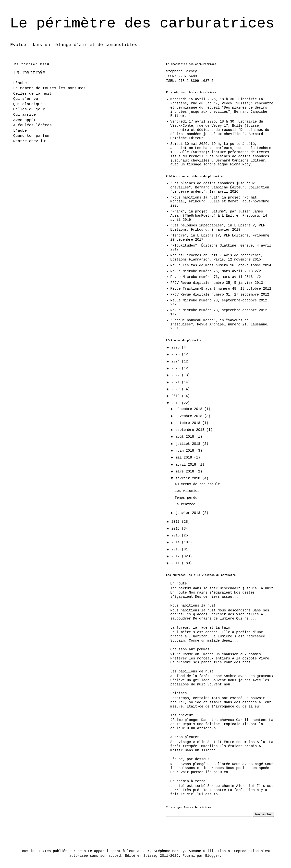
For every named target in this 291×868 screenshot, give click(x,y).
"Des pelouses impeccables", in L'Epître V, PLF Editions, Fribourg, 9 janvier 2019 (218, 228)
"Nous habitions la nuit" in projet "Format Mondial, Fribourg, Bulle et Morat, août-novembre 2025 (220, 202)
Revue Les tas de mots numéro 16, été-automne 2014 (221, 265)
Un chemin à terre (188, 781)
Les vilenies (187, 491)
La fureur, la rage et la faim (200, 628)
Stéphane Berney (182, 71)
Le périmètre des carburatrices (142, 24)
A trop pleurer (185, 737)
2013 (177, 549)
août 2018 (186, 437)
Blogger (212, 856)
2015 (177, 535)
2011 (177, 563)
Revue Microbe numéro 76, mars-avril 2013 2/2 (216, 271)
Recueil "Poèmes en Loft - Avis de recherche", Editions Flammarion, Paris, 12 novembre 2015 (217, 257)
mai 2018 (185, 458)
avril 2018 (187, 465)
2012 (177, 556)
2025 (177, 354)
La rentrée (185, 504)
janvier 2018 (189, 513)
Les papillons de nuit (192, 671)
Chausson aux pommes (190, 649)
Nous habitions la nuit (193, 606)
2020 (177, 389)
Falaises (179, 693)
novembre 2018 (190, 416)
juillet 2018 (189, 444)
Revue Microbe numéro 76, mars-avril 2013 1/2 (216, 277)
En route (179, 583)
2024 (177, 361)
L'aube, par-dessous (190, 759)
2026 (177, 347)
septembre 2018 (191, 430)
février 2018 (189, 478)
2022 (177, 375)
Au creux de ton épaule (197, 484)
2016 (177, 529)
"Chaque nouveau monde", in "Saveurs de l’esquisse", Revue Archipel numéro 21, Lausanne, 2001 (220, 324)
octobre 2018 (189, 423)
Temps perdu (186, 498)
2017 (177, 522)
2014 (177, 542)
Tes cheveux (182, 715)
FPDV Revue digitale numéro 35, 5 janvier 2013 (217, 283)
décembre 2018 (190, 409)
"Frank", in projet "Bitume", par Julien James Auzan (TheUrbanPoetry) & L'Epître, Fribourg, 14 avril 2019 (219, 216)
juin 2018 (186, 451)
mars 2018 (186, 471)
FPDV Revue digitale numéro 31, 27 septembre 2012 (220, 295)
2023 (177, 368)
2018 (177, 403)
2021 (177, 382)
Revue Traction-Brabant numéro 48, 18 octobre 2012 (221, 289)
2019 (177, 396)
